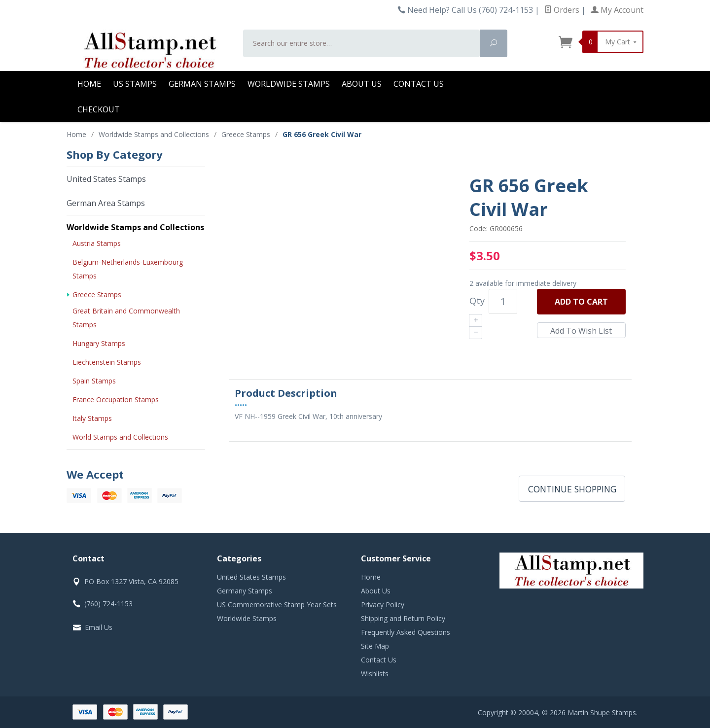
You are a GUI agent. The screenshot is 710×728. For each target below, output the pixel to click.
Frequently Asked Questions (406, 632)
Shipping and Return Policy (403, 618)
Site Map (375, 646)
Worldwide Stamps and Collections (135, 227)
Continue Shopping (572, 489)
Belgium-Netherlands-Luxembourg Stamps (128, 269)
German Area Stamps (106, 203)
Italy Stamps (92, 418)
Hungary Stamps (99, 343)
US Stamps (135, 84)
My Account (617, 10)
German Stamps (202, 84)
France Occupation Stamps (116, 399)
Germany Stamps (245, 591)
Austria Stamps (97, 243)
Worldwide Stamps (289, 84)
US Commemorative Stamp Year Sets (277, 605)
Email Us (99, 627)
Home (89, 84)
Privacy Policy (383, 605)
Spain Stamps (94, 381)
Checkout (99, 109)
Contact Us (419, 84)
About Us (362, 84)
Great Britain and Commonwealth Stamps (126, 318)
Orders (562, 10)
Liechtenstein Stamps (107, 362)
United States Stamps (106, 179)
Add (581, 302)
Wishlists (375, 674)
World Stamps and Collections (120, 437)
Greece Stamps (97, 295)
